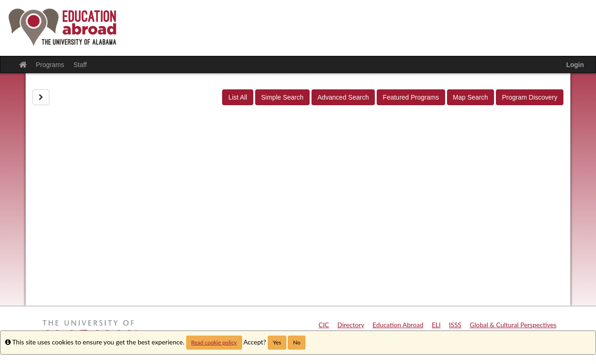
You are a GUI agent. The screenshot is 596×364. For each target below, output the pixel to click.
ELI (436, 325)
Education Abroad (398, 325)
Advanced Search (343, 97)
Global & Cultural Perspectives (513, 325)
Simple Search (282, 97)
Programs (50, 65)
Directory (351, 325)
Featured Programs (411, 97)
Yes (277, 342)
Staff (80, 65)
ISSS (455, 325)
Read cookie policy (214, 342)
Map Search (471, 97)
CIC (324, 325)
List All (237, 97)
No (297, 342)
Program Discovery (530, 97)
